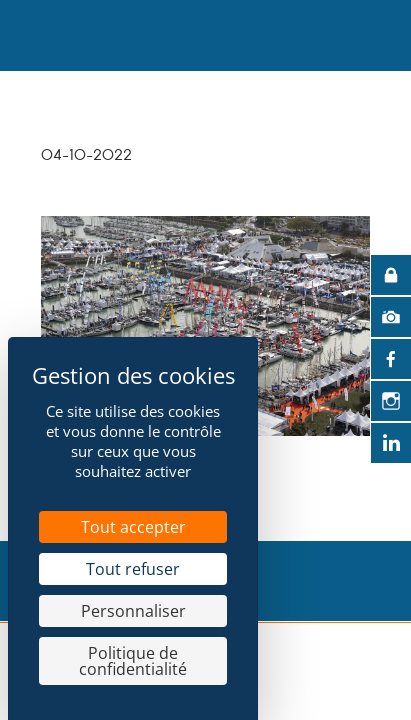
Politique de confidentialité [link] (133, 661)
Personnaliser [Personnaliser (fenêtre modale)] (133, 611)
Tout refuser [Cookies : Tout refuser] (133, 569)
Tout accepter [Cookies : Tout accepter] (133, 527)
